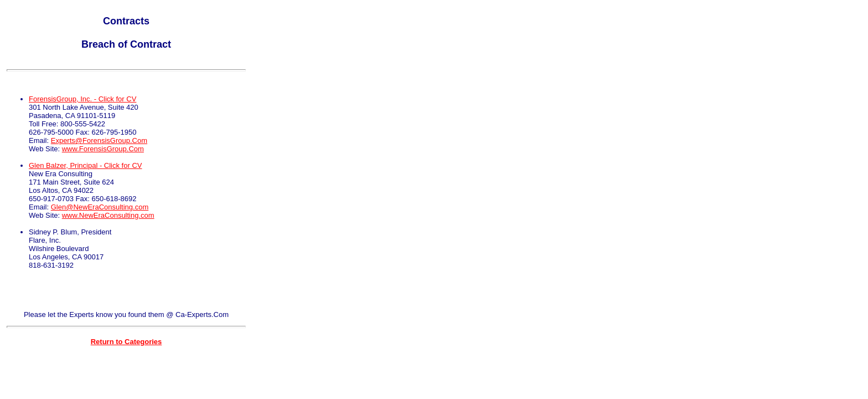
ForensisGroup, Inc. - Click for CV (82, 99)
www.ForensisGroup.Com (103, 149)
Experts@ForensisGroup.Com (99, 140)
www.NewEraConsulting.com (108, 215)
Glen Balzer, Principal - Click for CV (85, 165)
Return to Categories (126, 342)
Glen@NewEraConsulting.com (100, 207)
